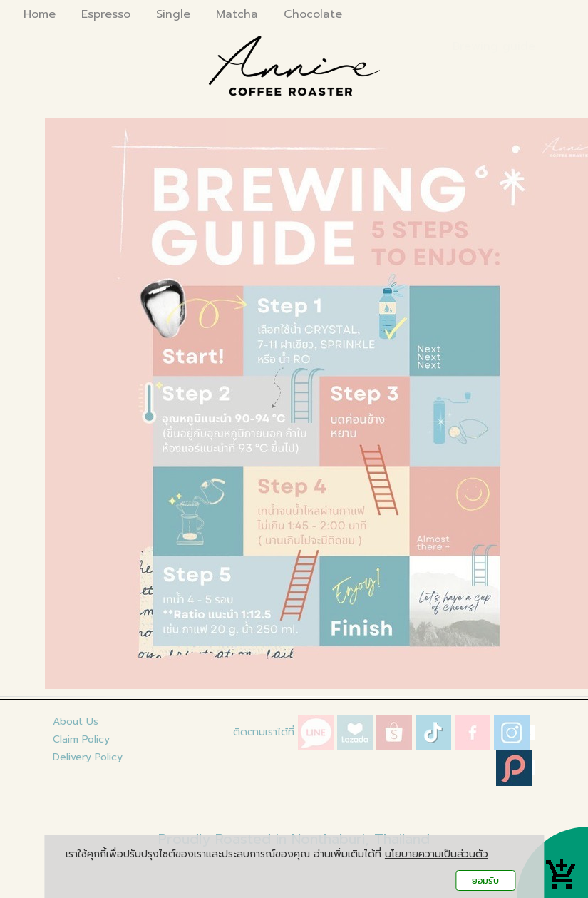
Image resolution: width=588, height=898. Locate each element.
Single (173, 14)
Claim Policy (81, 739)
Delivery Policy (88, 757)
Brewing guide (494, 46)
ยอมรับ (485, 881)
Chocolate (313, 14)
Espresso (106, 14)
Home (40, 14)
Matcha (237, 14)
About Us (76, 721)
